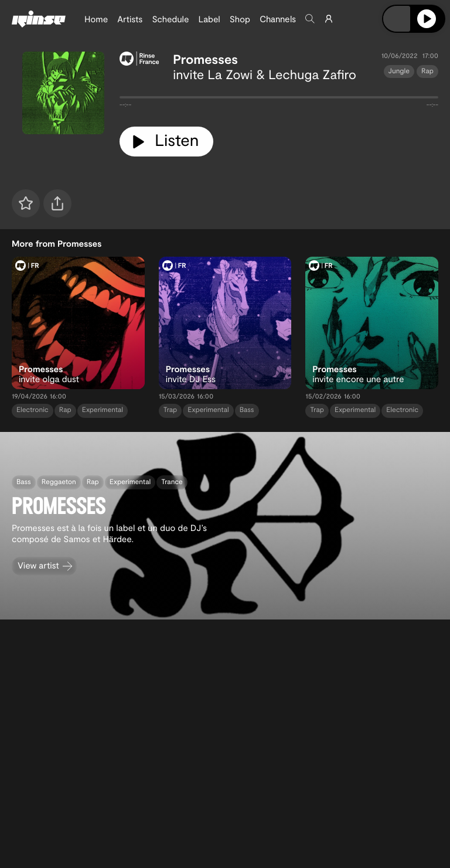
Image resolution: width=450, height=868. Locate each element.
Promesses (205, 59)
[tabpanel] (279, 100)
